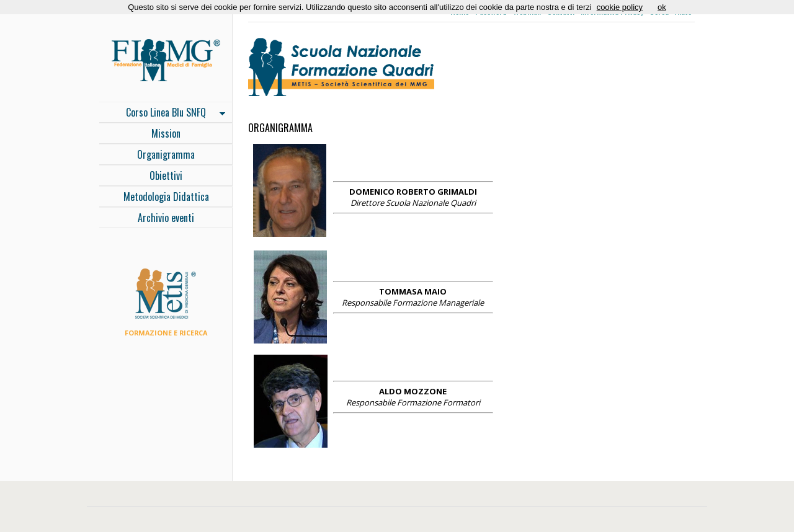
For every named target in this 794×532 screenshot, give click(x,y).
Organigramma (166, 154)
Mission (166, 133)
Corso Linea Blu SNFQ (162, 113)
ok (662, 7)
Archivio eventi (166, 218)
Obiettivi (166, 175)
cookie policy (620, 7)
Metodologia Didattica (166, 197)
